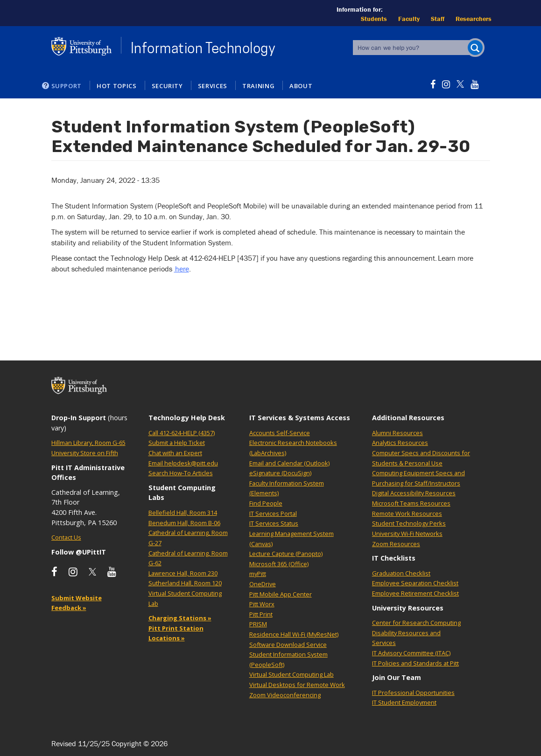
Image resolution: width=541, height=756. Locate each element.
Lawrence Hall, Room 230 (183, 573)
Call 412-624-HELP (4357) (182, 433)
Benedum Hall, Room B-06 (184, 523)
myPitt (258, 574)
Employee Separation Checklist (415, 583)
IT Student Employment (404, 702)
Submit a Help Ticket (177, 443)
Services (213, 86)
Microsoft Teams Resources (411, 503)
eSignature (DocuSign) (280, 473)
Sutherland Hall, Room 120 (185, 583)
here (182, 269)
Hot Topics (117, 86)
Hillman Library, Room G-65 (88, 443)
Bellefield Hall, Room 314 (183, 513)
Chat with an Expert (175, 453)
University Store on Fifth (85, 453)
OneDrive (263, 584)
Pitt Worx (262, 604)
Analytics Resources (400, 443)
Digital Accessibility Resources (414, 493)
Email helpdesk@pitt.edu (183, 463)
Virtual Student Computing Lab (292, 674)
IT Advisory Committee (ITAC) (411, 653)
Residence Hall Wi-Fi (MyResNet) (294, 634)
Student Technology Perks (409, 523)
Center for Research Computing (416, 623)
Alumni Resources (397, 433)
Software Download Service (288, 645)
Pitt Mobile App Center (281, 594)
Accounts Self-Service (280, 433)
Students (374, 19)
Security (167, 86)
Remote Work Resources (407, 513)
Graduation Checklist (401, 573)
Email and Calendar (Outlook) (289, 463)
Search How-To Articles (181, 473)
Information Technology (203, 48)
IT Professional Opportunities (413, 693)
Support (67, 86)
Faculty (409, 19)
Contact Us (66, 537)
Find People (266, 503)
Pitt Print (261, 614)
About (301, 86)
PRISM (258, 624)
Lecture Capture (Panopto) (286, 554)
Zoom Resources (396, 544)
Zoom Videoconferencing (285, 695)
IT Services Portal (273, 513)
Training (258, 86)
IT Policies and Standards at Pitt (415, 663)
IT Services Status (274, 523)
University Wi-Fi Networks (407, 534)
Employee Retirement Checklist (415, 593)
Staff (438, 19)
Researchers (474, 19)
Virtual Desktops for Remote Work (297, 685)
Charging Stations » (180, 618)
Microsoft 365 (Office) (279, 564)
